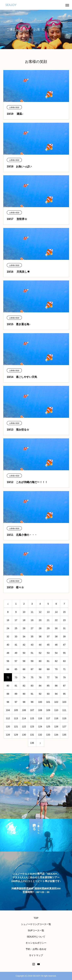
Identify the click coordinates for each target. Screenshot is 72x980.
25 (16, 628)
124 (40, 727)
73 (16, 677)
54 (56, 653)
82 (24, 686)
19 (32, 620)
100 (40, 702)
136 (32, 743)
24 (8, 628)
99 (32, 702)
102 (56, 702)
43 (32, 645)
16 (8, 620)
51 (32, 653)
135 (64, 735)
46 (56, 645)
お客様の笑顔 (14, 107)
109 (48, 710)
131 (32, 735)
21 (48, 620)
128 (8, 735)
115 (32, 718)
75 (32, 677)
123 (32, 727)
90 (24, 694)
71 (64, 669)
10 (24, 612)
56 (8, 661)
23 (64, 620)
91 (32, 694)
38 (56, 637)
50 (24, 653)
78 (56, 677)
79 (64, 677)
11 (32, 612)
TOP (36, 918)
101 (48, 702)
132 (40, 735)
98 (24, 702)
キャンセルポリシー (36, 943)
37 (48, 637)
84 (40, 686)
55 (64, 653)
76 (40, 677)
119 (64, 718)
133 (48, 735)
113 (16, 718)
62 (56, 661)
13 (48, 612)
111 (64, 710)
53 (48, 653)
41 (16, 645)
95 (64, 694)
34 (24, 637)
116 (40, 718)
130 (24, 735)
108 (40, 710)
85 (48, 686)
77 (48, 677)
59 (32, 661)
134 (56, 735)
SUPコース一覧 (36, 930)
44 (40, 645)
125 (48, 727)
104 (8, 710)
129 (16, 735)
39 (64, 637)
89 (16, 694)
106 (24, 710)
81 (16, 686)
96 (8, 702)
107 (32, 710)
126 (56, 727)
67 (32, 669)
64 (8, 669)
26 (24, 628)
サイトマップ (36, 955)
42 (24, 645)
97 (16, 702)
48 (8, 653)
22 (56, 620)
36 (40, 637)
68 (40, 669)
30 (56, 628)
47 (64, 645)
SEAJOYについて (36, 937)
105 (16, 710)
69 (48, 669)
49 (16, 653)
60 (40, 661)
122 (24, 727)
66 (24, 669)
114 (24, 718)
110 (56, 710)
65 (16, 669)
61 (48, 661)
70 (56, 669)
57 (16, 661)
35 (32, 637)
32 (8, 637)
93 (48, 694)
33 (16, 637)
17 (16, 620)
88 (8, 694)
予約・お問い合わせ (36, 949)
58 (24, 661)
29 (48, 628)
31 (64, 628)
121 (16, 727)
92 (40, 694)
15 (64, 612)
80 (8, 686)
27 (32, 628)
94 (56, 694)
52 (40, 653)
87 (64, 686)
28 (40, 628)
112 (8, 718)
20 (40, 620)
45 (48, 645)
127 (64, 727)
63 (64, 661)
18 (24, 620)
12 (40, 612)
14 (56, 612)
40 (8, 645)
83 (32, 686)
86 (56, 686)
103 (64, 702)
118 (56, 718)
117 (48, 718)
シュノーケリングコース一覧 (36, 924)
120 (8, 727)
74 (24, 677)
